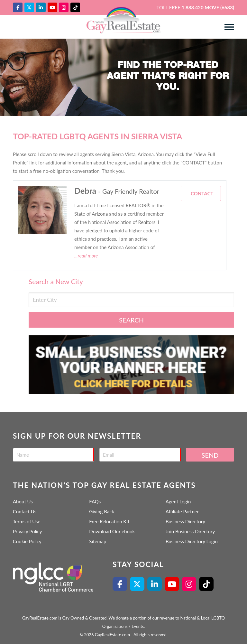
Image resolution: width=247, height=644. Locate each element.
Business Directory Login (192, 541)
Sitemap (98, 541)
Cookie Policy (27, 541)
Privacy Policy (27, 531)
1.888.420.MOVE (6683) (208, 7)
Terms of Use (27, 521)
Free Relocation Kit (109, 521)
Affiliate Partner (182, 511)
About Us (23, 501)
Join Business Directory (190, 531)
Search (131, 320)
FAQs (95, 501)
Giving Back (102, 511)
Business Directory (185, 521)
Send (210, 455)
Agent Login (178, 501)
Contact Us (25, 511)
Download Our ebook (112, 531)
